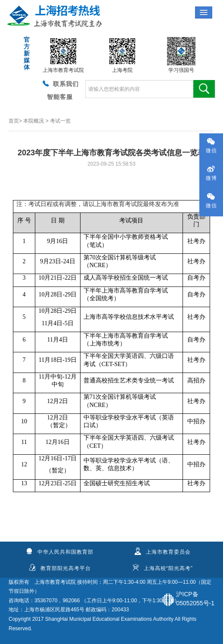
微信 (211, 146)
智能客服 (60, 97)
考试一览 (60, 121)
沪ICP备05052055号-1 (195, 599)
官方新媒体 (26, 53)
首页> (15, 121)
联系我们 (60, 83)
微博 (211, 173)
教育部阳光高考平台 (60, 568)
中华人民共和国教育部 (60, 552)
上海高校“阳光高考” (163, 568)
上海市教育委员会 (163, 552)
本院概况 (34, 121)
